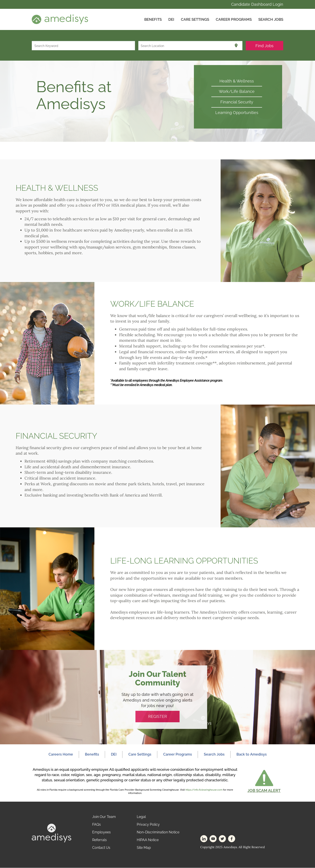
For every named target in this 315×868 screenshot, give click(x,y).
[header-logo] (60, 19)
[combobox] (83, 46)
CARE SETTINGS (195, 19)
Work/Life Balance (237, 92)
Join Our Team (104, 817)
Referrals (99, 840)
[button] (264, 781)
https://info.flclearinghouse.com (204, 790)
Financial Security (237, 102)
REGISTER (158, 717)
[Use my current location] (236, 46)
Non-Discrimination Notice (158, 832)
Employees (101, 832)
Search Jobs (271, 19)
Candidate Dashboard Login (257, 4)
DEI (171, 19)
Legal (141, 817)
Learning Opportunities (237, 113)
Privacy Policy (148, 825)
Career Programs (234, 19)
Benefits (153, 19)
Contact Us (101, 848)
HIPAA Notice (148, 840)
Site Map (144, 848)
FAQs (97, 825)
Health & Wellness (237, 81)
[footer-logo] (52, 833)
